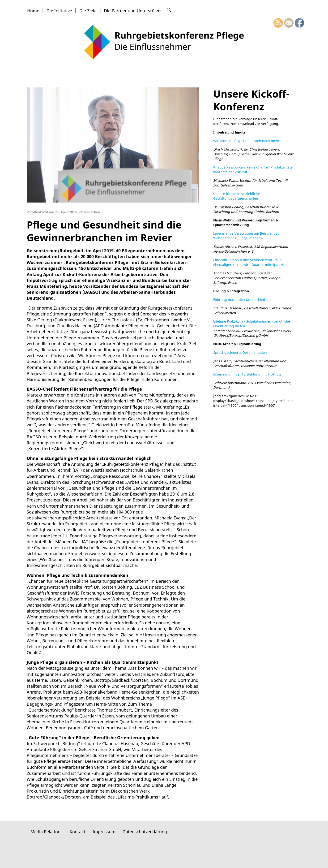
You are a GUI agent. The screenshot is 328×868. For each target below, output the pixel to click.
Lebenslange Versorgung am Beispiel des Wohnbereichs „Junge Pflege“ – (246, 236)
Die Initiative (59, 11)
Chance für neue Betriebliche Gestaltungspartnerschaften (236, 196)
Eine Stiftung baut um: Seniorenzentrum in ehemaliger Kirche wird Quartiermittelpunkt (248, 262)
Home (33, 11)
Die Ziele (88, 11)
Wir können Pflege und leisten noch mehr (246, 141)
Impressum (104, 832)
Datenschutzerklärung (145, 832)
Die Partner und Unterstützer (133, 11)
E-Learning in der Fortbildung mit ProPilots (247, 374)
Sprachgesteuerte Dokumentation (240, 352)
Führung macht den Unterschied (239, 300)
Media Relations (47, 832)
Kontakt (78, 832)
